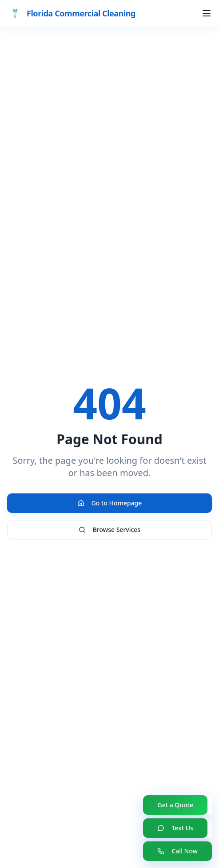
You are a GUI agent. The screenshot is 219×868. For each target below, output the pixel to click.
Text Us (175, 828)
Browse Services (109, 530)
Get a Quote (175, 805)
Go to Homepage (110, 503)
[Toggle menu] (207, 13)
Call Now (177, 851)
